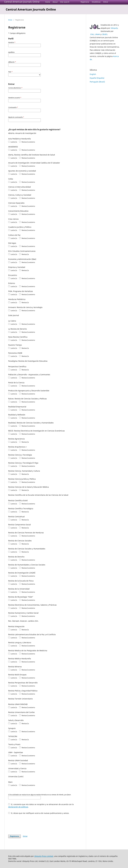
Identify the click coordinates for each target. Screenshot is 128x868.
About (55, 2)
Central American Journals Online (22, 2)
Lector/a (13, 142)
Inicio (10, 20)
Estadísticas (96, 2)
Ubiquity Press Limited (44, 856)
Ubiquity (114, 28)
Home (48, 2)
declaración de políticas (18, 807)
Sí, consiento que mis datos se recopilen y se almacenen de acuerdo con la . (41, 806)
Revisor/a (24, 254)
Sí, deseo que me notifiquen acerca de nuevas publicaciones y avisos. (39, 813)
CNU (92, 34)
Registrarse (85, 2)
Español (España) (97, 78)
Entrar (106, 2)
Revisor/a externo (27, 142)
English (93, 74)
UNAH (97, 34)
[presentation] (27, 823)
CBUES (105, 34)
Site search (65, 2)
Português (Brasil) (97, 82)
